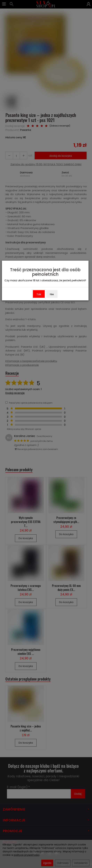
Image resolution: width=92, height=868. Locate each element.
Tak (39, 294)
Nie (52, 294)
